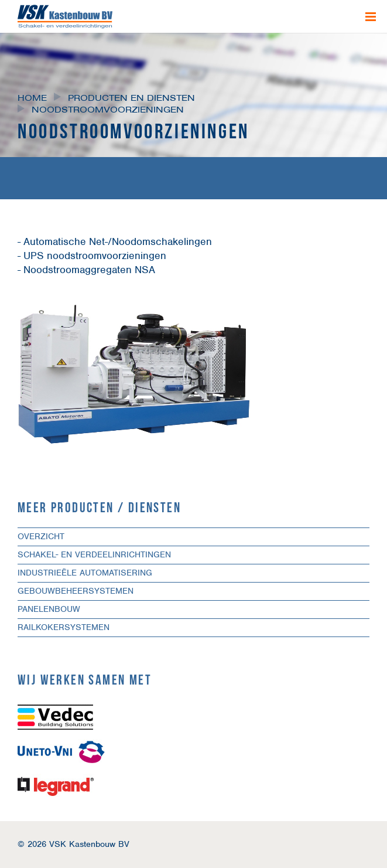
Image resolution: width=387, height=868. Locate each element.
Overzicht (41, 536)
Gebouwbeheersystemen (76, 591)
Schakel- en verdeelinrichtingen (94, 554)
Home (32, 98)
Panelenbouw (49, 609)
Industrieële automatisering (85, 573)
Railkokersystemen (64, 627)
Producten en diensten (131, 98)
